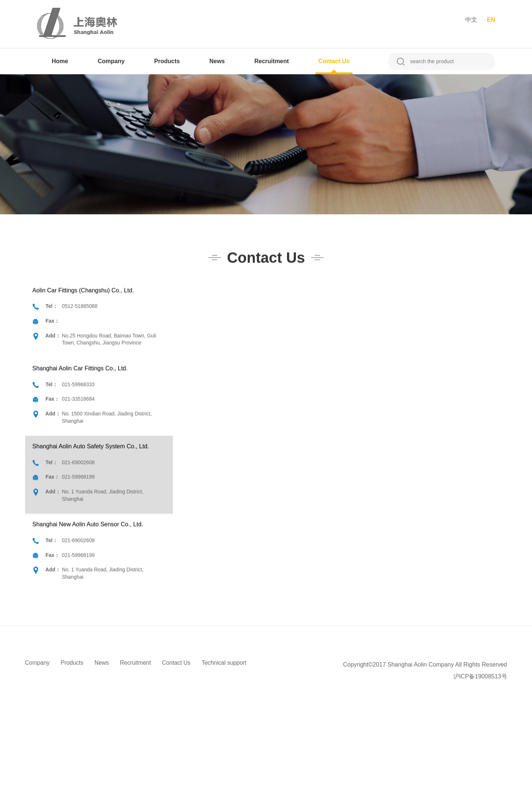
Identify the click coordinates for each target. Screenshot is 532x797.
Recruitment (272, 61)
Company (111, 61)
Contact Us (334, 61)
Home (60, 61)
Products (167, 61)
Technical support (228, 663)
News (217, 61)
